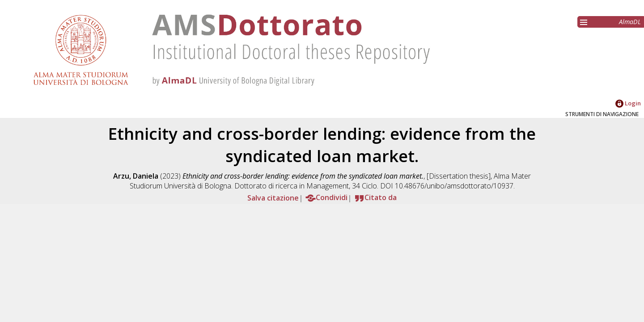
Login (628, 103)
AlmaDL (630, 22)
